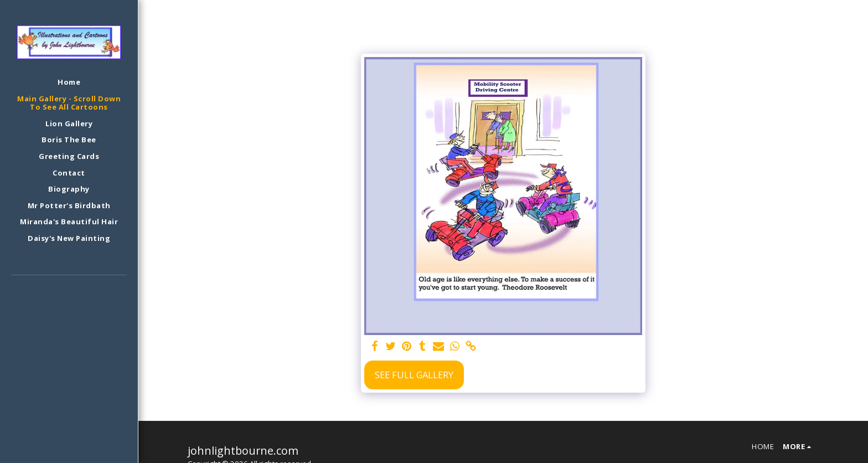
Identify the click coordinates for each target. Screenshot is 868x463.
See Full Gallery (414, 375)
